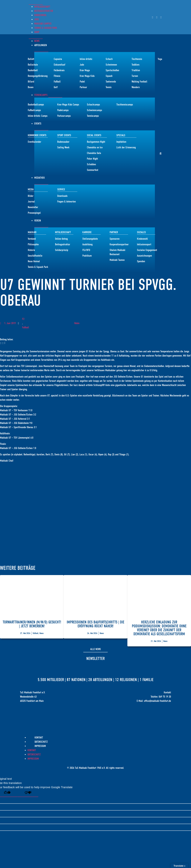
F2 (23, 319)
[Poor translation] (28, 793)
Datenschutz (41, 742)
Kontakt (39, 738)
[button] (161, 154)
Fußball (26, 327)
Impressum (40, 746)
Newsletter (96, 659)
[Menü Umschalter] (36, 3)
